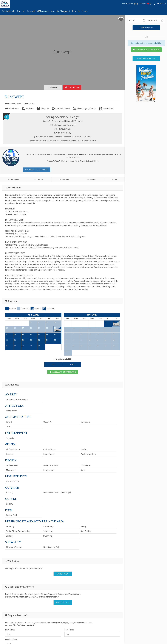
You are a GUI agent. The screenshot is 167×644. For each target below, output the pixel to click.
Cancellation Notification (63, 372)
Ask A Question (63, 602)
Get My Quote (146, 28)
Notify (57, 330)
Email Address (11, 640)
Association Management (61, 11)
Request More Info (146, 58)
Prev (53, 364)
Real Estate (21, 11)
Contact (85, 11)
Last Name (69, 630)
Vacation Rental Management (38, 11)
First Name (10, 630)
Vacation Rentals (8, 11)
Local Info (76, 11)
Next (72, 364)
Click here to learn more (37, 170)
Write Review (63, 574)
